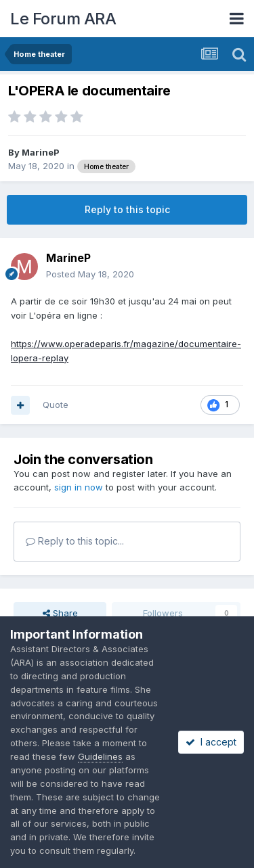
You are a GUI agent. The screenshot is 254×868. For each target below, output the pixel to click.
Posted (90, 274)
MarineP (41, 152)
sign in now (79, 487)
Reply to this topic (127, 209)
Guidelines (100, 756)
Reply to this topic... (75, 541)
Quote (56, 405)
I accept (211, 742)
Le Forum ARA (63, 19)
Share (60, 613)
